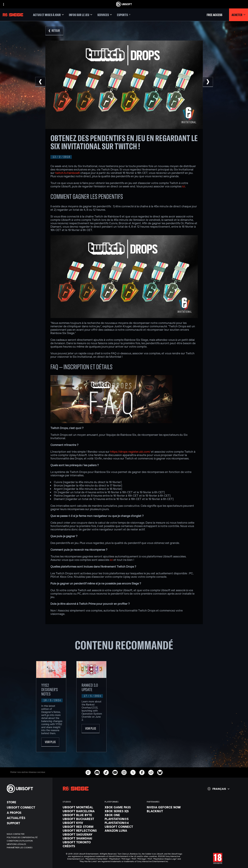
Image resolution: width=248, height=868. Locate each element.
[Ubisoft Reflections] (82, 830)
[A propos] (28, 812)
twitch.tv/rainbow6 (67, 173)
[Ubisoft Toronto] (82, 842)
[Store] (28, 802)
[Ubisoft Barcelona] (82, 811)
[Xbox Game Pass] (124, 807)
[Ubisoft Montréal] (82, 807)
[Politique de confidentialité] (28, 837)
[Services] (105, 15)
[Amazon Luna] (124, 830)
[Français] (218, 788)
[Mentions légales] (28, 844)
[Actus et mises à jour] (48, 15)
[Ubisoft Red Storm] (82, 826)
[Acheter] (239, 15)
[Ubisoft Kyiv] (82, 822)
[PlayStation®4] (124, 822)
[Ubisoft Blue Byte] (82, 814)
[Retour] (54, 31)
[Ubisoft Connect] (28, 807)
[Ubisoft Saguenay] (82, 834)
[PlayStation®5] (124, 818)
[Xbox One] (124, 814)
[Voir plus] (50, 742)
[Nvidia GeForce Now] (166, 807)
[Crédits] (82, 846)
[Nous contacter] (28, 834)
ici (184, 187)
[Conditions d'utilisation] (28, 840)
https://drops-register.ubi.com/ (130, 452)
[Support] (28, 823)
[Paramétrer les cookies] (20, 847)
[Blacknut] (166, 811)
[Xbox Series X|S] (124, 811)
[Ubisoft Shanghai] (82, 838)
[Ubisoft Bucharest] (82, 818)
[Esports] (124, 15)
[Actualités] (28, 817)
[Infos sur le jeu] (81, 15)
